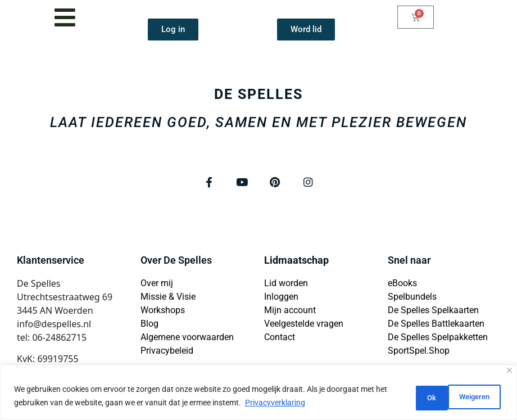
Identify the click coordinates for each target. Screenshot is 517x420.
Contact (280, 339)
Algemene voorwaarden (187, 339)
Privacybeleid (167, 352)
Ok (482, 397)
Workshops (163, 312)
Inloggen (281, 298)
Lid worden (286, 285)
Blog (149, 325)
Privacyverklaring (288, 404)
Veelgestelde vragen (304, 325)
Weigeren (423, 397)
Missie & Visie (168, 298)
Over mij (157, 285)
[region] (258, 393)
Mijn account (290, 312)
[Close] (509, 372)
